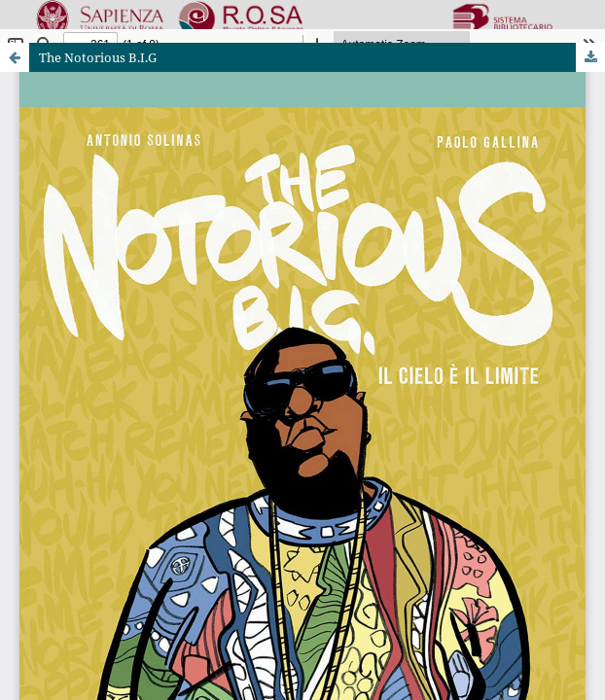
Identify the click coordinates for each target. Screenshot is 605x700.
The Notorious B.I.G (98, 57)
